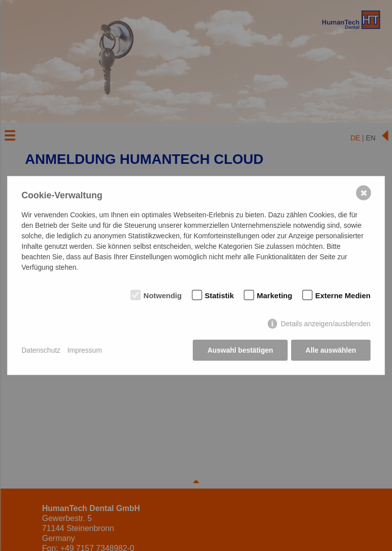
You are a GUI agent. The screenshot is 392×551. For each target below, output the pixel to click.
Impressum (85, 350)
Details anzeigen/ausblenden (326, 324)
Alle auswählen (331, 350)
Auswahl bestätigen (240, 350)
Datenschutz (41, 350)
